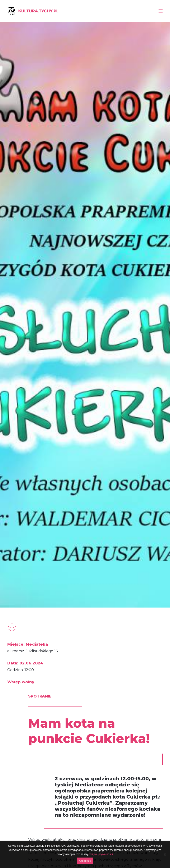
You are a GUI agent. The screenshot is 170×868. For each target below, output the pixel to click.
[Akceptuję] (165, 854)
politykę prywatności (101, 854)
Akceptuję (85, 861)
